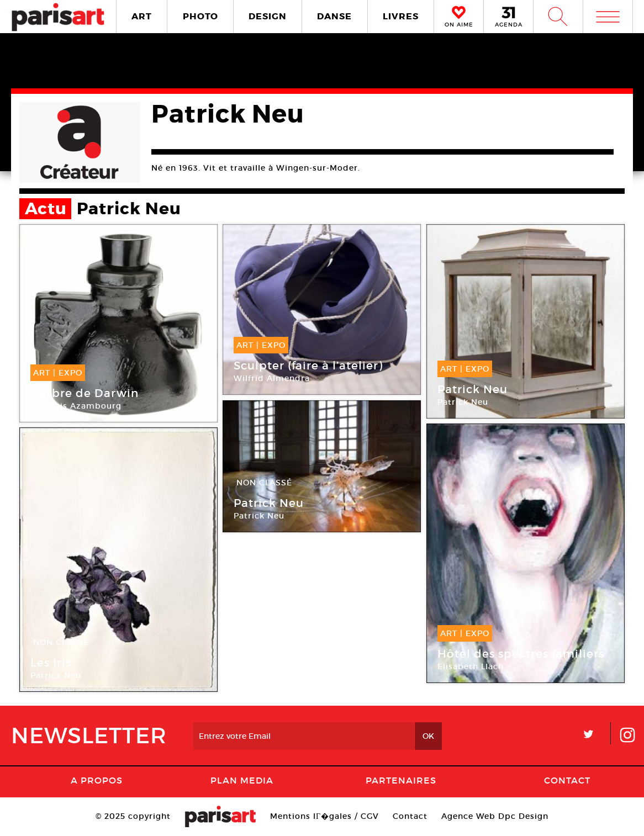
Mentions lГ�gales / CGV (324, 816)
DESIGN (268, 16)
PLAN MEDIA (242, 780)
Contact (567, 780)
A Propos (97, 780)
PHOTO (200, 16)
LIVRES (401, 16)
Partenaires (401, 780)
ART (142, 16)
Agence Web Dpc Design (495, 816)
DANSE (334, 16)
